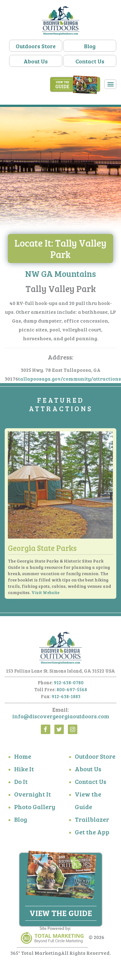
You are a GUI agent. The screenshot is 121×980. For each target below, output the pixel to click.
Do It (21, 784)
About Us (36, 61)
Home (23, 759)
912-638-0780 (69, 685)
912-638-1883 (66, 699)
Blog (90, 46)
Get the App (92, 834)
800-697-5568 (72, 692)
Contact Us (90, 61)
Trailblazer (92, 822)
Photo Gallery (35, 809)
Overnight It (33, 796)
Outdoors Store (36, 46)
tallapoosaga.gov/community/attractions (70, 381)
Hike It (24, 771)
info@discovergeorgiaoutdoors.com (61, 719)
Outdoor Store (95, 759)
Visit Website (45, 595)
